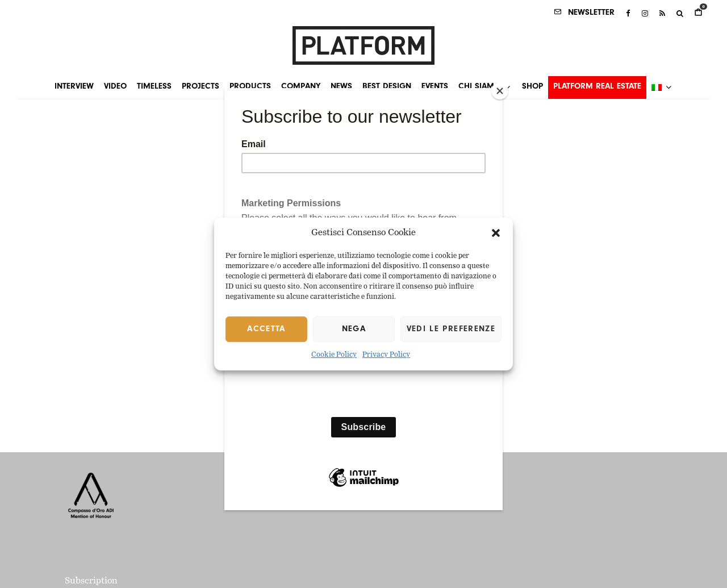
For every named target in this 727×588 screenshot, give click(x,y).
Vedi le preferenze (451, 329)
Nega (354, 329)
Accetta (266, 329)
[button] (496, 233)
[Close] (500, 91)
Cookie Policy (334, 356)
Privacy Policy (386, 356)
